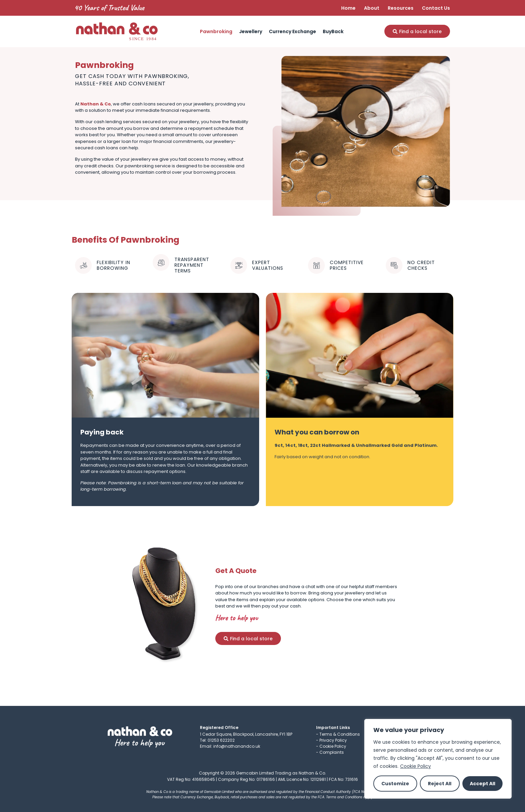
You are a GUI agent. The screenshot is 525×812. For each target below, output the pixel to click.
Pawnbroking (216, 31)
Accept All (482, 784)
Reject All (440, 784)
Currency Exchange (292, 31)
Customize (395, 784)
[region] (438, 759)
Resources (401, 8)
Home (348, 8)
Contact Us (436, 8)
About (372, 8)
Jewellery (251, 31)
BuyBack (333, 31)
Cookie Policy (416, 766)
